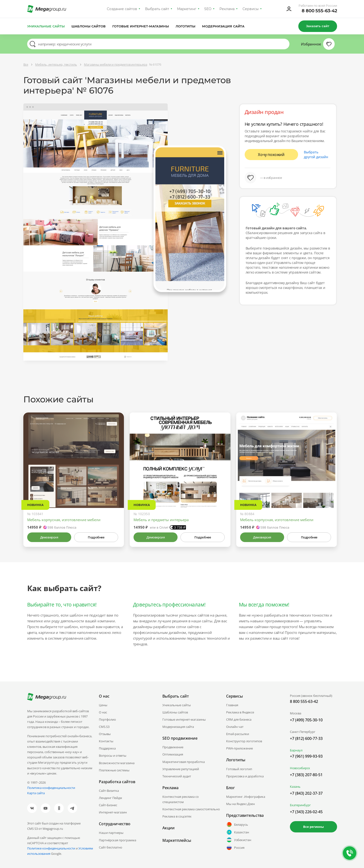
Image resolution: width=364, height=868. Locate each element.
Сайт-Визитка (109, 791)
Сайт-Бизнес (108, 805)
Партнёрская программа (118, 840)
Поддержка (107, 748)
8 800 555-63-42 (319, 11)
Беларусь (237, 824)
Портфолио (107, 719)
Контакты (106, 741)
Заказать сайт (318, 26)
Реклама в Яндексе (240, 712)
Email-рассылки (238, 734)
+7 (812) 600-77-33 (306, 738)
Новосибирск (300, 768)
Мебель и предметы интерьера (161, 520)
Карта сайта (36, 793)
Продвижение (173, 747)
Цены (103, 705)
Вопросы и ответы (113, 756)
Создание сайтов (122, 9)
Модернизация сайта (223, 26)
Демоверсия (49, 537)
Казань (295, 787)
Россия (235, 848)
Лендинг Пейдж (111, 798)
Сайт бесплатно (111, 847)
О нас (103, 712)
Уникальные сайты (46, 26)
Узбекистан (239, 840)
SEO (208, 9)
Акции (169, 828)
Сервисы (251, 9)
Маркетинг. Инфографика (246, 797)
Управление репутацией (181, 769)
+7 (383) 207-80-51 (306, 775)
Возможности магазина (117, 763)
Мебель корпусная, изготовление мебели (64, 520)
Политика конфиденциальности (51, 788)
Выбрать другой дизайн (316, 154)
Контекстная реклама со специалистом (181, 799)
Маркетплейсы (177, 840)
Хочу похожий (271, 155)
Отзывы (105, 734)
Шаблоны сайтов (89, 26)
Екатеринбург (300, 805)
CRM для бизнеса (239, 719)
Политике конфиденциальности (51, 848)
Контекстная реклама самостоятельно (191, 809)
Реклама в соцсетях (177, 816)
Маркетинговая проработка (184, 762)
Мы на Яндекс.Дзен (240, 804)
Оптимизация (173, 754)
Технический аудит (177, 776)
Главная (232, 705)
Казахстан (238, 832)
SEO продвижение (180, 738)
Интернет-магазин (113, 812)
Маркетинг (187, 9)
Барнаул (296, 750)
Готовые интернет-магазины (141, 26)
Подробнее (96, 537)
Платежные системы (114, 770)
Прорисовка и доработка (245, 776)
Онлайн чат (235, 727)
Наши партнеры (111, 833)
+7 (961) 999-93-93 (306, 756)
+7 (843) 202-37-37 (306, 793)
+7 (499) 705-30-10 (306, 720)
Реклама (227, 9)
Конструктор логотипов (244, 741)
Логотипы (185, 26)
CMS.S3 (104, 727)
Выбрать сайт (157, 9)
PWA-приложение (239, 748)
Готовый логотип (239, 769)
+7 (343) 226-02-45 (306, 812)
